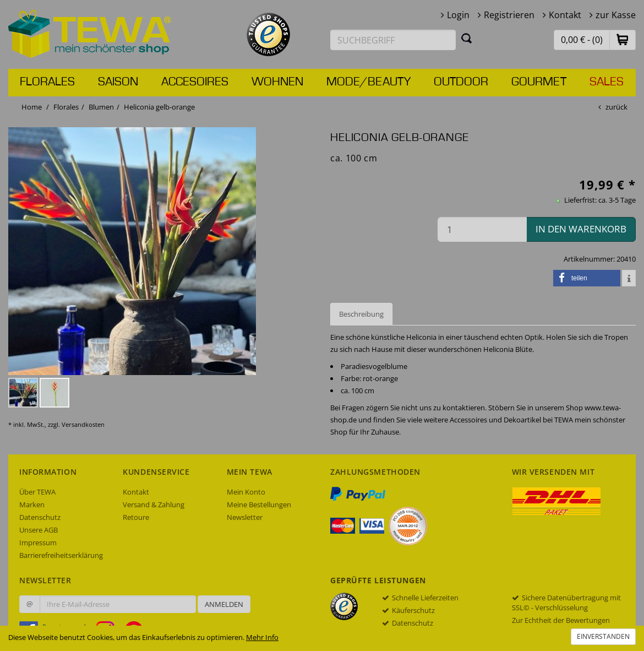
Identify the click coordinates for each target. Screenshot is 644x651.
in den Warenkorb (581, 229)
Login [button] (458, 15)
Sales (607, 82)
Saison (118, 82)
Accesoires (195, 82)
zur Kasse (616, 15)
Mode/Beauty (369, 82)
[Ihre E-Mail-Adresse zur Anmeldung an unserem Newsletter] (118, 604)
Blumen (101, 107)
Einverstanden (603, 636)
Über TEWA (37, 492)
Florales (47, 82)
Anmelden (224, 604)
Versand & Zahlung (154, 504)
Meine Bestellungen (259, 504)
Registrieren (509, 15)
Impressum (38, 542)
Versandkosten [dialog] (83, 424)
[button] (623, 39)
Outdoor (461, 82)
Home (32, 107)
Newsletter (245, 517)
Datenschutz (40, 517)
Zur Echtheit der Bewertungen (561, 620)
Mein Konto (246, 492)
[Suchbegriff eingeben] (393, 40)
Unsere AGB (39, 530)
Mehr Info (262, 637)
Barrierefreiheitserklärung (61, 555)
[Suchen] (467, 38)
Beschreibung (361, 314)
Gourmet (539, 82)
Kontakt (565, 15)
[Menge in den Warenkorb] (482, 229)
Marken (32, 504)
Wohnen (277, 82)
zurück (616, 107)
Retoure (136, 517)
